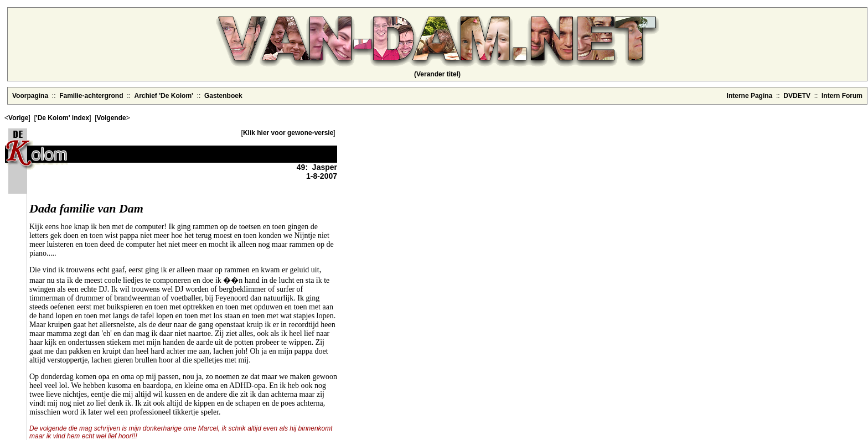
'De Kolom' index (63, 118)
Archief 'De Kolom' (164, 96)
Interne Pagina (750, 96)
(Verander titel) (437, 74)
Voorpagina (30, 96)
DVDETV (797, 96)
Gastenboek (223, 96)
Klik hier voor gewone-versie (288, 133)
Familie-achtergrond (91, 96)
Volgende (112, 118)
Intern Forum (842, 96)
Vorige (18, 118)
